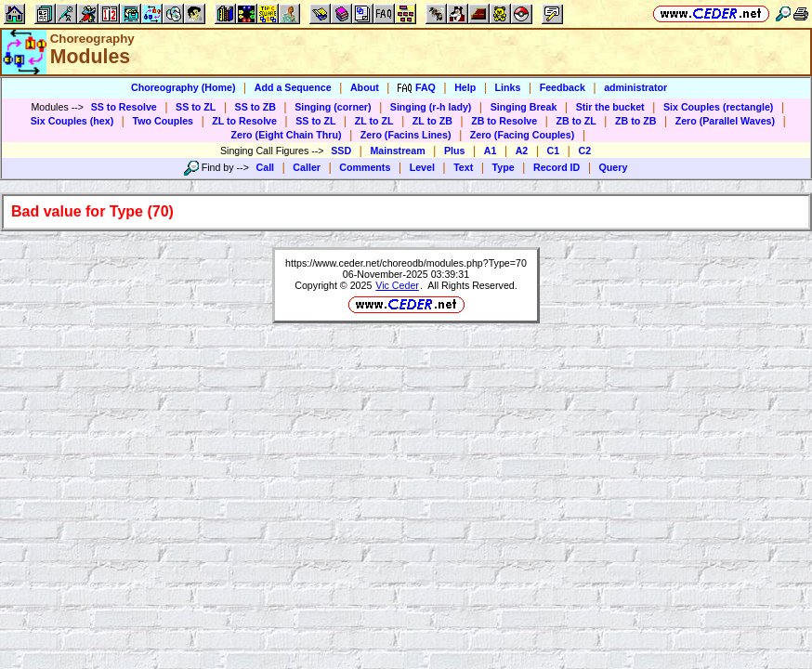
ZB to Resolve (504, 121)
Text (463, 167)
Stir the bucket (610, 107)
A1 (491, 151)
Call (266, 167)
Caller (307, 167)
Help (465, 87)
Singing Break (524, 107)
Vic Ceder (397, 285)
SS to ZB (255, 107)
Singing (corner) (333, 107)
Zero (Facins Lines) (406, 135)
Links (508, 87)
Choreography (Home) (183, 87)
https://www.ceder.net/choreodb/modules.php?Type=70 (406, 263)
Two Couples (163, 121)
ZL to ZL (374, 121)
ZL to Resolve (244, 121)
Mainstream (397, 151)
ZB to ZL (576, 121)
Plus (455, 151)
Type (504, 167)
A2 (522, 151)
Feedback (563, 87)
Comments (365, 167)
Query (614, 167)
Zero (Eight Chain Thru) (287, 135)
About (365, 87)
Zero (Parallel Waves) (725, 121)
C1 (554, 151)
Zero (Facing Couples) (523, 135)
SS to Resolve (124, 107)
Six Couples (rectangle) (718, 107)
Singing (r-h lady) (431, 107)
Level (422, 167)
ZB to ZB (635, 121)
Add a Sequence (293, 87)
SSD (341, 151)
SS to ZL (196, 107)
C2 (584, 151)
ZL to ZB (432, 121)
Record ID (557, 167)
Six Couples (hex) (72, 121)
